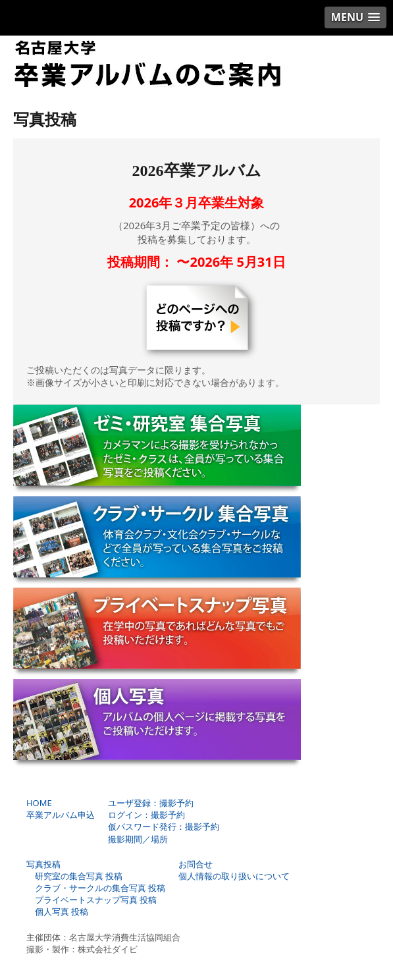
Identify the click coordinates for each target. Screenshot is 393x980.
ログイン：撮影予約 (146, 815)
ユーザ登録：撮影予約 (151, 803)
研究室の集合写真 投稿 (74, 876)
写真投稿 (43, 864)
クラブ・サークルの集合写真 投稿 (96, 888)
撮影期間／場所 (138, 839)
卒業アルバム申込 (61, 815)
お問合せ (196, 864)
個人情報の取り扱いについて (234, 876)
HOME (39, 803)
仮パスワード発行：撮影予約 (164, 827)
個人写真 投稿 (57, 912)
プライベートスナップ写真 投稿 (92, 900)
